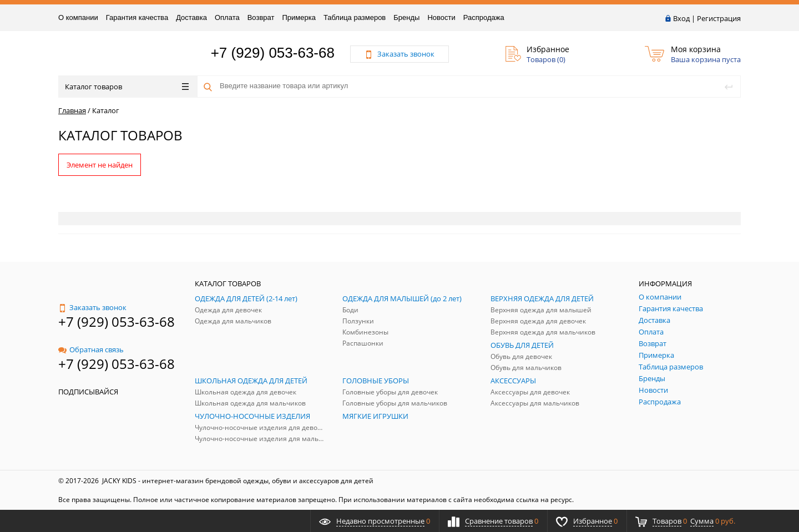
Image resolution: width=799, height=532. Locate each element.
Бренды (406, 17)
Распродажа (484, 17)
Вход (681, 18)
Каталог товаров (127, 87)
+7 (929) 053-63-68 (273, 53)
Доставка (191, 17)
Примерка (299, 17)
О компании (78, 17)
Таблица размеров (355, 17)
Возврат (261, 17)
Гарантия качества (137, 17)
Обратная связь (91, 349)
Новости (441, 17)
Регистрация (719, 18)
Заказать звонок (92, 307)
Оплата (227, 17)
